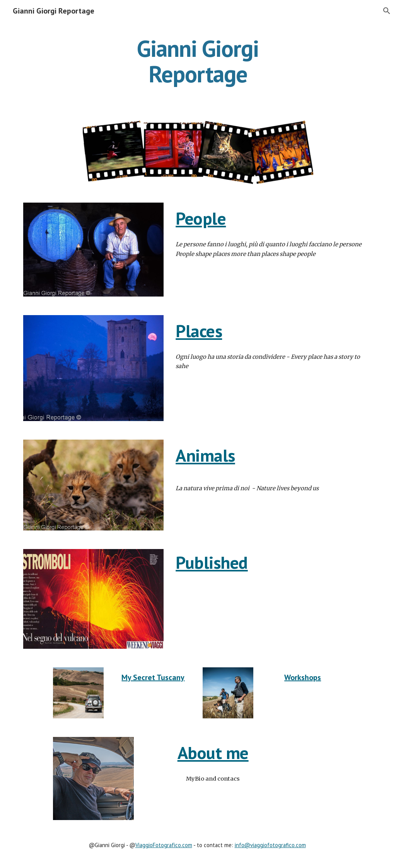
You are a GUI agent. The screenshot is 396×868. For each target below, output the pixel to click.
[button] (387, 11)
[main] (198, 61)
